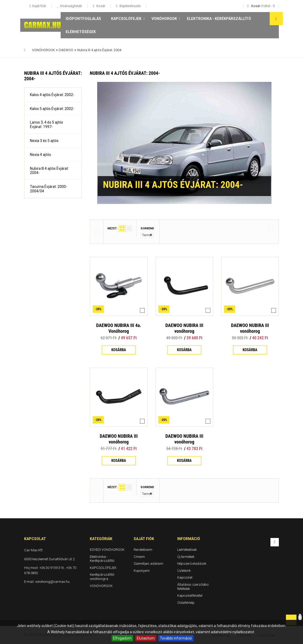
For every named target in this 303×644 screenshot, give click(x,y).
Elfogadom (122, 638)
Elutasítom (146, 638)
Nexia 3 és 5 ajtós (44, 141)
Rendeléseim (143, 550)
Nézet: (112, 228)
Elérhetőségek (81, 32)
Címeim (139, 557)
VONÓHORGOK (164, 19)
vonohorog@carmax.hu (52, 582)
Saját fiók (144, 539)
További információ (176, 638)
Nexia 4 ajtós (40, 155)
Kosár (100, 6)
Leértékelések (187, 550)
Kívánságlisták (71, 6)
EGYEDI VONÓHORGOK (107, 550)
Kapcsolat (185, 577)
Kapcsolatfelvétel (190, 596)
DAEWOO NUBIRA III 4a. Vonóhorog (119, 328)
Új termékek (186, 557)
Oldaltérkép (186, 603)
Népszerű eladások (192, 564)
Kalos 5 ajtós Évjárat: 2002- (52, 109)
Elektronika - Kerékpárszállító (219, 19)
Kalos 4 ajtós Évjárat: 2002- (52, 95)
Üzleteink (184, 571)
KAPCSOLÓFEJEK (126, 19)
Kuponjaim (142, 571)
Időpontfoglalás (83, 19)
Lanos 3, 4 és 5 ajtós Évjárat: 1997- (46, 125)
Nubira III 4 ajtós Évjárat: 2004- (49, 171)
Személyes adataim (148, 564)
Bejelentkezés (130, 6)
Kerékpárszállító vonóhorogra (102, 577)
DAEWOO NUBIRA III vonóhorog (184, 328)
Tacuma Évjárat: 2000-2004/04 (49, 189)
